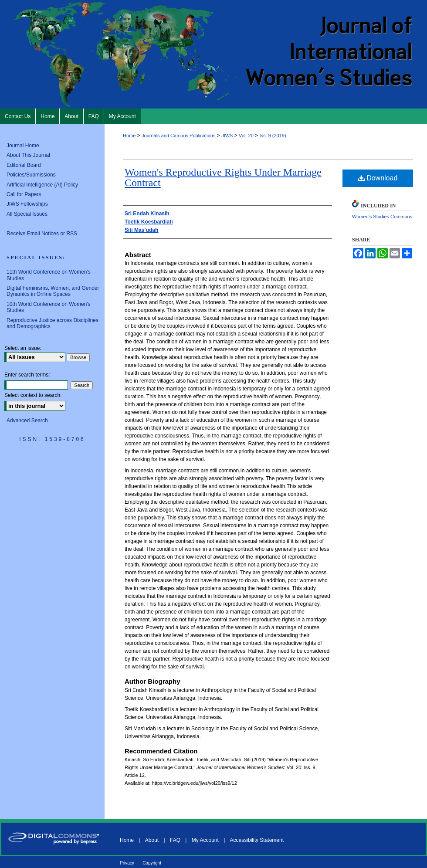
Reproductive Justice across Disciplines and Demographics (53, 323)
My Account (205, 840)
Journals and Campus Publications (178, 136)
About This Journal (28, 155)
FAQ (175, 840)
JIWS (227, 136)
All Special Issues (27, 214)
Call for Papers (24, 194)
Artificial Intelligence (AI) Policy (42, 185)
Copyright (152, 863)
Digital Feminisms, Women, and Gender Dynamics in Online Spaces (53, 291)
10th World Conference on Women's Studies (49, 307)
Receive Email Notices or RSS (42, 234)
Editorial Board (24, 165)
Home (129, 136)
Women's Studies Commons (382, 217)
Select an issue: (23, 348)
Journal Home (23, 146)
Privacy (127, 863)
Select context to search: (33, 395)
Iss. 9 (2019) (273, 136)
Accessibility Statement (257, 840)
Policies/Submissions (31, 175)
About (152, 840)
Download (378, 178)
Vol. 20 (246, 136)
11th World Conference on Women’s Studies (49, 275)
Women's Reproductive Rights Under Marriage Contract (223, 177)
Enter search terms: (27, 375)
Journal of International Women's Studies (213, 54)
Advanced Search (27, 420)
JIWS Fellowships (27, 204)
